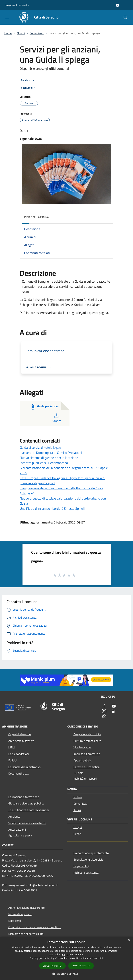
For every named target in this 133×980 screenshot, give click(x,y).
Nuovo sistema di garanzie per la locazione (49, 458)
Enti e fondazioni (19, 754)
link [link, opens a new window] (101, 958)
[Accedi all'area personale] (117, 5)
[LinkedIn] (114, 711)
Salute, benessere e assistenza (27, 823)
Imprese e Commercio (87, 754)
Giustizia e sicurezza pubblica (26, 803)
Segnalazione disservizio (88, 859)
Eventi (77, 834)
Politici (13, 760)
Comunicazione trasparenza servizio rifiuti (35, 927)
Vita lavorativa (82, 747)
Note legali (15, 921)
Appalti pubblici (83, 760)
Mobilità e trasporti (85, 779)
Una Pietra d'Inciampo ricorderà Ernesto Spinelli (52, 509)
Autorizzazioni (17, 830)
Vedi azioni (29, 88)
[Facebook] (104, 706)
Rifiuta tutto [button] (81, 966)
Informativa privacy (20, 914)
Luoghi (78, 827)
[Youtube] (114, 706)
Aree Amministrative (21, 741)
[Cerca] (125, 17)
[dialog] (66, 958)
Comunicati (37, 33)
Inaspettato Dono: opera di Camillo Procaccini (51, 453)
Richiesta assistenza (86, 873)
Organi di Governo (20, 734)
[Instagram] (104, 711)
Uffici (12, 747)
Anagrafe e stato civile (87, 734)
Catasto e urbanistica (87, 767)
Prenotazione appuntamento (91, 853)
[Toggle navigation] (7, 17)
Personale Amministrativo (24, 767)
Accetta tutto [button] (52, 966)
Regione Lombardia (17, 5)
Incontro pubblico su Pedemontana (44, 463)
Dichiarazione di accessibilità (26, 934)
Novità (21, 33)
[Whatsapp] (104, 717)
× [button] (129, 941)
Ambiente (14, 816)
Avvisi (77, 810)
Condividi (28, 80)
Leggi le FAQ (81, 866)
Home (8, 33)
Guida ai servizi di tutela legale (40, 448)
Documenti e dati (19, 773)
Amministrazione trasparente (26, 908)
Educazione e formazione (24, 797)
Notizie (78, 797)
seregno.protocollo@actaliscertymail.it (33, 885)
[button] (67, 974)
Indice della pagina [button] (36, 217)
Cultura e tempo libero (87, 741)
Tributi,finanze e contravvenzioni (29, 810)
